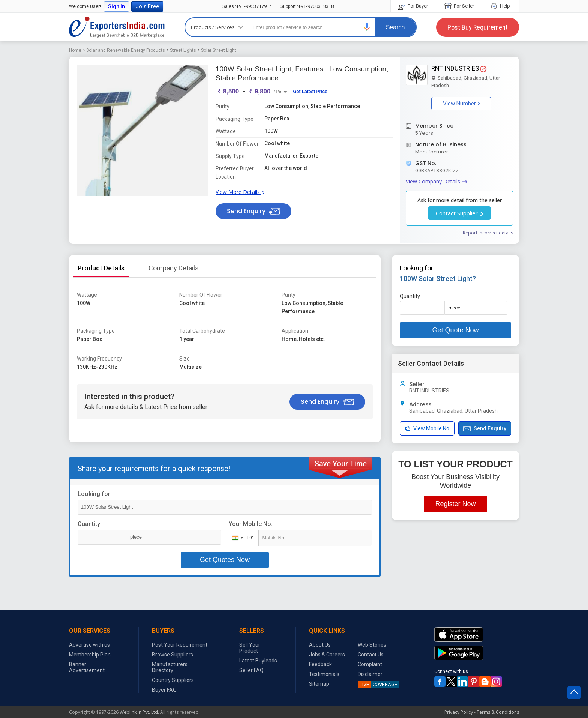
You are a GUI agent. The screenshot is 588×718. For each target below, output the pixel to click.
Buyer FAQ (164, 690)
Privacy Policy (459, 712)
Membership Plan (90, 655)
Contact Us (371, 655)
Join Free (147, 6)
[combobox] (242, 538)
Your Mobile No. (251, 524)
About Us (320, 645)
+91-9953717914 (247, 6)
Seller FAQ (251, 670)
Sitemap (319, 684)
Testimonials (324, 674)
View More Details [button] (240, 192)
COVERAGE (377, 684)
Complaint (370, 664)
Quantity (89, 524)
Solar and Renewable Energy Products (126, 50)
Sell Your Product (250, 648)
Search (395, 27)
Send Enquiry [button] (253, 211)
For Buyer (414, 6)
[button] (367, 27)
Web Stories (372, 645)
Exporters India (117, 27)
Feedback (320, 664)
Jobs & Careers (327, 655)
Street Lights (183, 50)
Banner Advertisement (87, 667)
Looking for (94, 494)
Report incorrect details (488, 233)
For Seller (460, 6)
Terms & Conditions (498, 712)
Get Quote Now (455, 330)
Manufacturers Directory (170, 667)
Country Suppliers (173, 680)
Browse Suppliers (172, 655)
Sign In (116, 6)
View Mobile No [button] (427, 429)
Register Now (455, 504)
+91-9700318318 (307, 6)
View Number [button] (461, 104)
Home (75, 50)
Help (501, 6)
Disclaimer (370, 674)
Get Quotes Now (225, 560)
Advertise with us (89, 645)
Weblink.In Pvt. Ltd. (139, 712)
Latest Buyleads (258, 661)
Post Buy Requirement (478, 27)
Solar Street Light (219, 50)
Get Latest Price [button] (310, 92)
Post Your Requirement (180, 645)
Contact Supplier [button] (459, 213)
